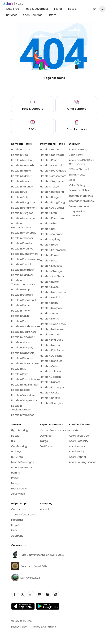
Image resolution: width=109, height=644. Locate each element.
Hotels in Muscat (50, 382)
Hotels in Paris (49, 160)
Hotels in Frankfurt (51, 361)
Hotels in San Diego (52, 277)
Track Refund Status (24, 515)
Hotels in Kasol (20, 374)
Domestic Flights (79, 191)
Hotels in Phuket (50, 255)
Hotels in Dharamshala (25, 364)
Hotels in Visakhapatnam (21, 408)
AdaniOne (17, 536)
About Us (46, 509)
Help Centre (19, 525)
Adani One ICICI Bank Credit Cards (82, 162)
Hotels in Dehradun (23, 270)
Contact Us (18, 509)
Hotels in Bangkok (51, 197)
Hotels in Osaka (50, 393)
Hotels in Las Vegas (52, 155)
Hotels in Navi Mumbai (25, 385)
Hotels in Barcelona (52, 192)
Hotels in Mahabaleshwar (21, 226)
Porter (15, 478)
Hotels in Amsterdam (53, 176)
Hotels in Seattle (50, 398)
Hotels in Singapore (52, 181)
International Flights (81, 196)
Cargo (44, 441)
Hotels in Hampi (21, 290)
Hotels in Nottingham (53, 388)
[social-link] (14, 594)
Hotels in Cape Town (53, 324)
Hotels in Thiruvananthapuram (24, 283)
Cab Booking (19, 447)
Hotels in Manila (50, 319)
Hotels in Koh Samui (52, 351)
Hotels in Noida (20, 390)
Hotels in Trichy (20, 311)
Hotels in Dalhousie (23, 353)
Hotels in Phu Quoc (52, 340)
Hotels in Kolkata (22, 244)
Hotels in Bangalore (23, 203)
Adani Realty (77, 452)
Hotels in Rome (49, 282)
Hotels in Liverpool (51, 308)
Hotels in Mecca (50, 345)
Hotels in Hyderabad (24, 233)
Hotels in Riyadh (50, 245)
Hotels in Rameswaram (26, 259)
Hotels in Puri (19, 192)
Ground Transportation (54, 431)
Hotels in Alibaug (21, 343)
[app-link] (23, 606)
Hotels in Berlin (49, 303)
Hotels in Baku (49, 261)
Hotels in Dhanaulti (23, 358)
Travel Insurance (79, 207)
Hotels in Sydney (50, 240)
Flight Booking (20, 431)
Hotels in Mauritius (51, 266)
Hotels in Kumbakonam (26, 380)
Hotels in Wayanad (23, 415)
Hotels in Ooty (20, 197)
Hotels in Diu (19, 369)
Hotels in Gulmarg (22, 295)
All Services (18, 494)
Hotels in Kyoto (49, 287)
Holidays (16, 452)
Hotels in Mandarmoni (25, 254)
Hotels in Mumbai (22, 160)
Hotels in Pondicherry (24, 208)
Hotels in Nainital (21, 171)
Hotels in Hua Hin (50, 335)
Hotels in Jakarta (50, 372)
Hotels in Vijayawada (24, 401)
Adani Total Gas (79, 436)
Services (12, 15)
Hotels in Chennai (22, 238)
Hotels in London (50, 150)
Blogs (72, 180)
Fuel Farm (46, 447)
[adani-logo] (14, 4)
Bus (13, 441)
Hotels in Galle (49, 367)
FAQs (14, 531)
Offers (52, 15)
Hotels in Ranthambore (26, 327)
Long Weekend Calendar (78, 214)
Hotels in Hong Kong (52, 203)
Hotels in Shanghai (51, 403)
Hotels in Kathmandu (53, 250)
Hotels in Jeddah (50, 377)
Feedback (17, 520)
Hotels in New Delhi (23, 166)
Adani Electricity (79, 441)
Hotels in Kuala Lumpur (54, 219)
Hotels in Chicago (51, 271)
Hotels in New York (51, 166)
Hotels (72, 9)
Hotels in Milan (49, 224)
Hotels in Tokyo (49, 187)
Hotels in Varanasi (22, 187)
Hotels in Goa (20, 155)
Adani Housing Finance (83, 462)
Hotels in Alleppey (22, 348)
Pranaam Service (22, 468)
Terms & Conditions (44, 627)
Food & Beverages (37, 9)
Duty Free (13, 9)
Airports (74, 431)
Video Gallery (77, 185)
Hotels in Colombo (52, 234)
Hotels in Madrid (50, 298)
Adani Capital (77, 457)
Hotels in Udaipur (22, 176)
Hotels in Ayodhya (22, 249)
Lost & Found (19, 489)
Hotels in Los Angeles (53, 171)
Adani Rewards (32, 15)
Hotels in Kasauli (21, 265)
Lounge (16, 483)
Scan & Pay (76, 155)
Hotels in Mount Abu (24, 332)
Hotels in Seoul (49, 314)
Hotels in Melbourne (52, 329)
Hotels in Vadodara (23, 395)
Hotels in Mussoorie (23, 219)
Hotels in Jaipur (21, 150)
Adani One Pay (78, 150)
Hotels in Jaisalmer (23, 337)
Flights (58, 9)
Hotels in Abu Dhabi (52, 208)
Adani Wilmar (77, 447)
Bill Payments (77, 175)
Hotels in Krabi (49, 213)
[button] (94, 9)
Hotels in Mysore (21, 181)
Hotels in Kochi (20, 321)
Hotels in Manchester (53, 293)
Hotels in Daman (21, 306)
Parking (16, 473)
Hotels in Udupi (20, 316)
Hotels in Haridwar (22, 275)
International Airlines (81, 201)
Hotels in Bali (48, 229)
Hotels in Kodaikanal (24, 300)
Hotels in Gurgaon (22, 213)
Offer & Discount (79, 170)
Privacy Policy (19, 627)
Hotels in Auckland (51, 356)
